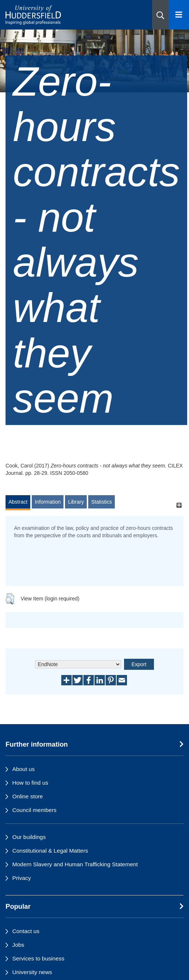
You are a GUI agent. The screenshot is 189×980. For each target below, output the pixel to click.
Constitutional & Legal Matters (50, 851)
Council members (34, 810)
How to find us (30, 783)
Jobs (18, 945)
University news (32, 972)
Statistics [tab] (102, 502)
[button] (160, 15)
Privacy (21, 878)
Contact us (26, 931)
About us (23, 769)
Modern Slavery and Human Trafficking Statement (75, 864)
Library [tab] (76, 502)
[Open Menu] (179, 15)
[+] (179, 505)
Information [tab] (48, 502)
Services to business (38, 958)
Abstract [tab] (18, 502)
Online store (28, 796)
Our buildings (29, 837)
